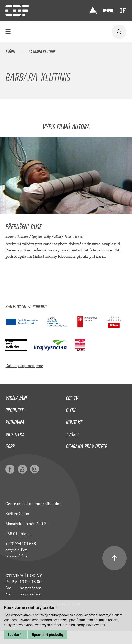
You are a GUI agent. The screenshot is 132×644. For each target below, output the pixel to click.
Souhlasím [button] (16, 635)
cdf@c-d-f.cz (16, 550)
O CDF (71, 409)
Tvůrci (10, 51)
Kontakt (74, 421)
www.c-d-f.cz (16, 556)
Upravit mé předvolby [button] (48, 635)
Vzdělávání (16, 397)
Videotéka (15, 433)
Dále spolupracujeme (24, 366)
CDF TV (72, 397)
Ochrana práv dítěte (86, 445)
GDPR (10, 445)
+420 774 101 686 (21, 544)
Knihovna (15, 421)
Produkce (14, 409)
